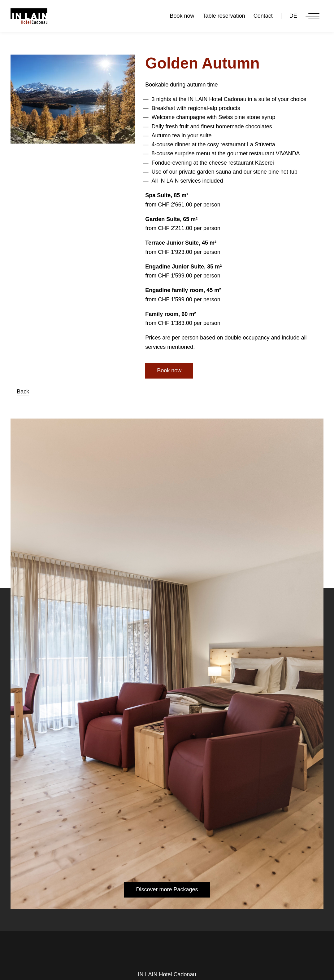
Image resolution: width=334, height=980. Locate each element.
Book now (182, 16)
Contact (263, 16)
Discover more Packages (167, 889)
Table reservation (224, 16)
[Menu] (312, 16)
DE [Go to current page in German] (293, 16)
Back (23, 392)
